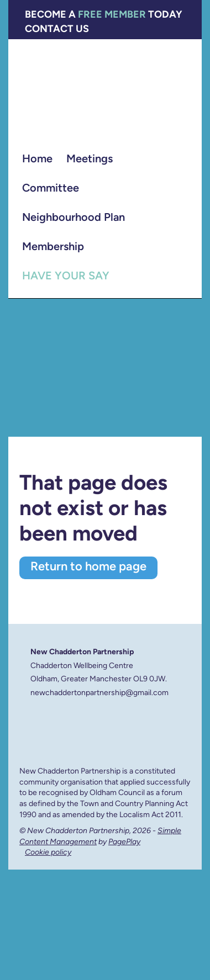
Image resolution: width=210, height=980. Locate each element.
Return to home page (88, 567)
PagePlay (124, 842)
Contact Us (57, 30)
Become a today (104, 15)
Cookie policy (48, 853)
